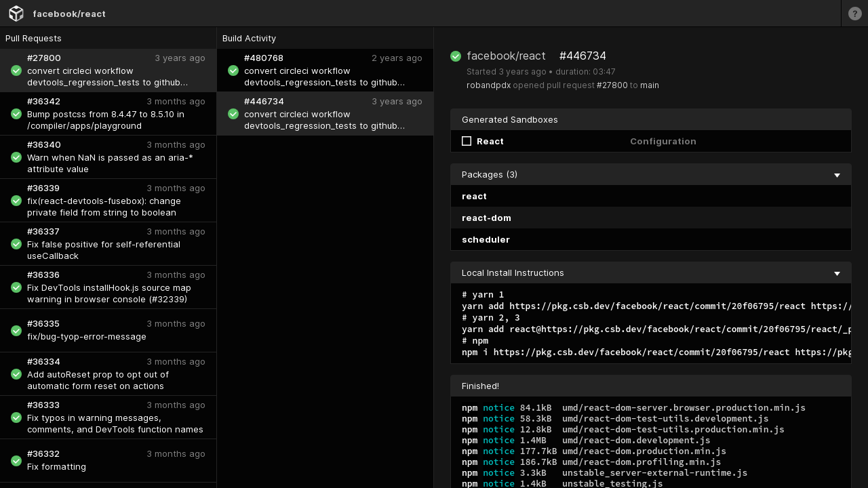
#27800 (612, 85)
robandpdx (489, 85)
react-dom (487, 218)
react (474, 196)
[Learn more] (854, 13)
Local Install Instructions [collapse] (651, 272)
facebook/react (69, 14)
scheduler (486, 239)
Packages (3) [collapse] (651, 174)
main (650, 85)
